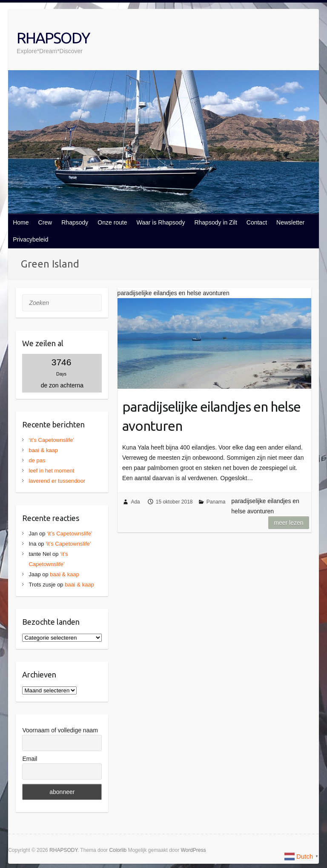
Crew (45, 222)
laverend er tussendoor (57, 481)
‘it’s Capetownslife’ (51, 440)
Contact (257, 222)
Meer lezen (288, 523)
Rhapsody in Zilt (215, 222)
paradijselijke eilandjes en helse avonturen (211, 416)
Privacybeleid (30, 239)
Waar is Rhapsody (161, 222)
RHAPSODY (53, 38)
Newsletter (290, 222)
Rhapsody (75, 222)
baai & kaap (43, 450)
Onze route (112, 222)
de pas (37, 460)
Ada (135, 502)
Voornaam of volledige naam (60, 730)
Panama (216, 502)
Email (30, 759)
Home (21, 222)
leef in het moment (51, 471)
